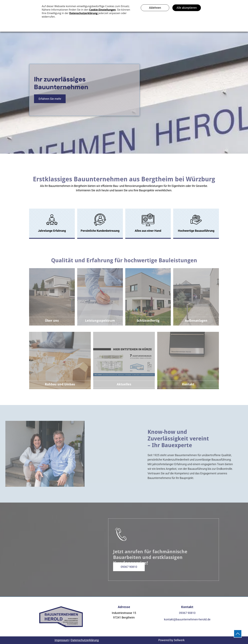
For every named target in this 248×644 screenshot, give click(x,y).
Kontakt (188, 384)
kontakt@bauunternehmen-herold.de (187, 619)
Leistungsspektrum (100, 321)
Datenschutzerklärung (85, 640)
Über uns (52, 321)
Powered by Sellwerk (171, 640)
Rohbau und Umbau (60, 384)
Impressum (62, 640)
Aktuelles (124, 384)
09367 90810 (187, 613)
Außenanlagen (196, 321)
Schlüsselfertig (148, 321)
